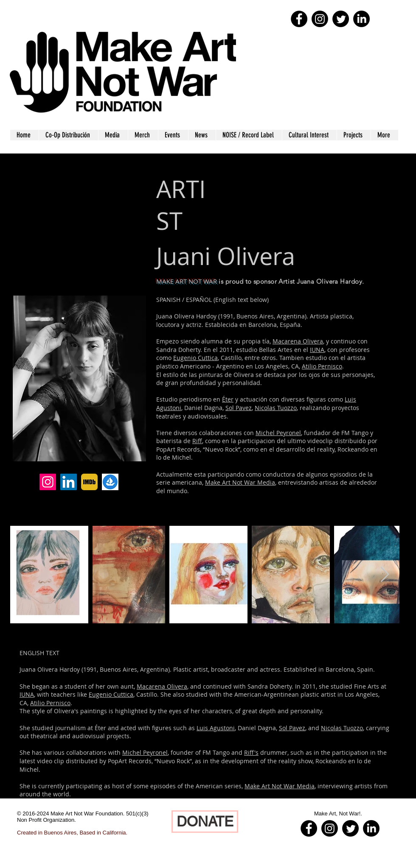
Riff (197, 441)
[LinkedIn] (69, 482)
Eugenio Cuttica (195, 358)
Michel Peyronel (278, 433)
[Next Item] (385, 575)
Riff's (251, 752)
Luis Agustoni (216, 728)
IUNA (317, 350)
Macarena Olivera (298, 341)
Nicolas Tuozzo (276, 408)
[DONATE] (205, 822)
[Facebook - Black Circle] (299, 19)
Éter (228, 399)
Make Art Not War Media (240, 482)
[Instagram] (48, 482)
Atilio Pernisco (322, 366)
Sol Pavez (239, 408)
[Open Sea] (110, 482)
